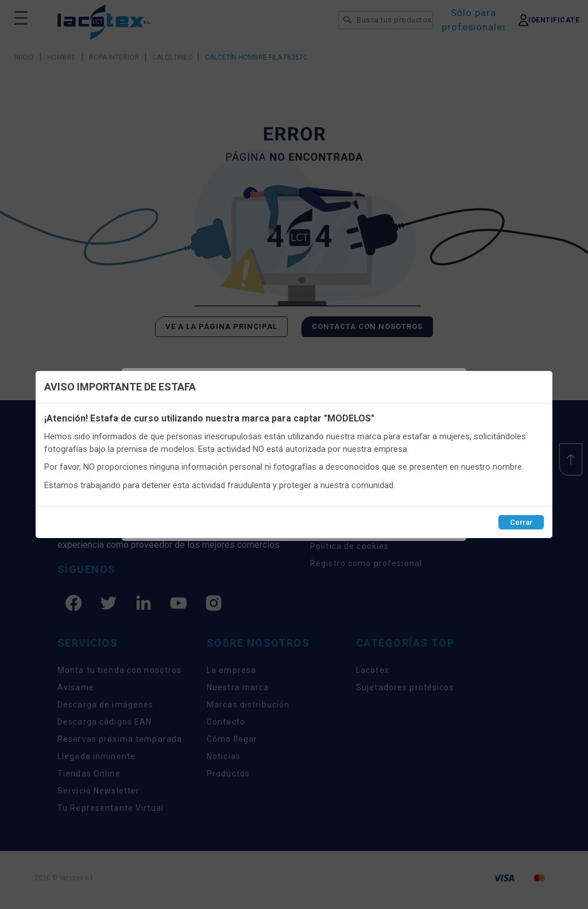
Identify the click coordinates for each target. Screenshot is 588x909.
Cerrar (521, 522)
